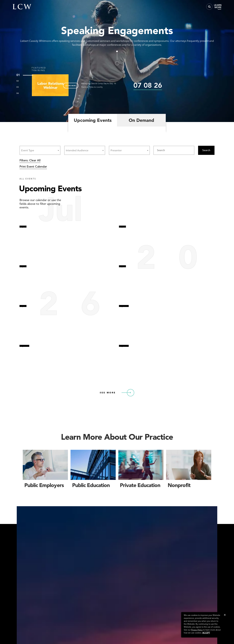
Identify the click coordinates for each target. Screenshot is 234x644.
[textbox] (29, 150)
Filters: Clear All (30, 160)
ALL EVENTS (28, 179)
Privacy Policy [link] (197, 630)
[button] (225, 615)
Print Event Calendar (33, 166)
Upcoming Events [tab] (93, 120)
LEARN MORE (71, 86)
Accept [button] (206, 633)
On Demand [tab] (141, 120)
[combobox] (40, 150)
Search (206, 150)
